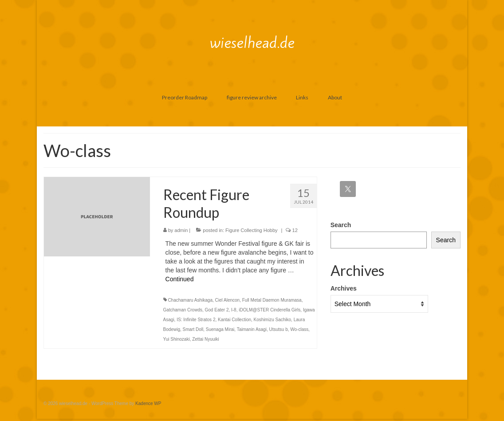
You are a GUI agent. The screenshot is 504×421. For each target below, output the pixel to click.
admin (181, 230)
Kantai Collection (234, 320)
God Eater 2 (217, 310)
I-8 (234, 310)
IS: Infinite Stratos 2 (196, 320)
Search (341, 225)
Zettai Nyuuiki (206, 339)
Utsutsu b (278, 329)
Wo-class (299, 329)
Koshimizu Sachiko (272, 320)
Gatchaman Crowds (183, 310)
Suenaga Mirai (220, 329)
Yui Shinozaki (177, 339)
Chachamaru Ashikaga (190, 300)
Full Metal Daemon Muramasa (272, 300)
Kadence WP (148, 403)
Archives (344, 288)
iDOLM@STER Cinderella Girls (270, 310)
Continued (180, 279)
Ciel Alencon (228, 300)
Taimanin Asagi (252, 329)
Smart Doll (193, 329)
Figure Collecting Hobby (251, 230)
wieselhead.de (252, 43)
